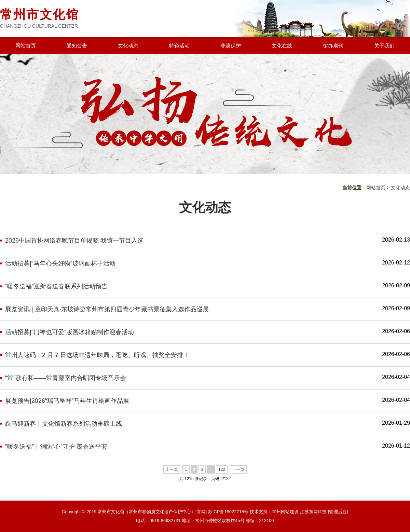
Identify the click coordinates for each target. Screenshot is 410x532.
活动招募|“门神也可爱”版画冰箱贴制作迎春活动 (70, 332)
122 (222, 469)
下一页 (238, 469)
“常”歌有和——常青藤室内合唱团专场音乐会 (66, 378)
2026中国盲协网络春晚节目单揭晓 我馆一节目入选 (74, 241)
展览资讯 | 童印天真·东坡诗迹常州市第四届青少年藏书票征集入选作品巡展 (107, 309)
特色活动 (179, 46)
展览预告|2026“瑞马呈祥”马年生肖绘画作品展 (67, 401)
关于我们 (384, 46)
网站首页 (26, 46)
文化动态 (128, 46)
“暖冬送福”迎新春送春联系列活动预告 (56, 286)
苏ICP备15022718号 (228, 512)
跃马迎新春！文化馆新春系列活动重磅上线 (64, 424)
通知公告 (77, 46)
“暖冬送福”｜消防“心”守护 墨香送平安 (56, 447)
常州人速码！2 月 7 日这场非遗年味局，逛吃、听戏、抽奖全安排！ (97, 355)
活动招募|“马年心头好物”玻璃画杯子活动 (60, 263)
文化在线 (282, 46)
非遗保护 (231, 46)
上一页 (172, 469)
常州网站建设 (285, 512)
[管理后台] (338, 512)
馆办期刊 (333, 46)
